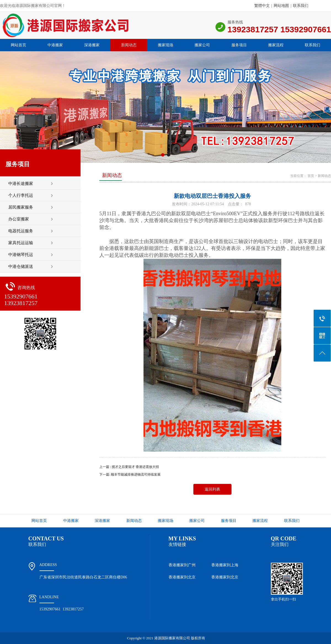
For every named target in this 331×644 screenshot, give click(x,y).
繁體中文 (262, 6)
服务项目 (239, 45)
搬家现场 (165, 45)
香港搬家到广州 (182, 565)
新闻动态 (129, 45)
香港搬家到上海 (225, 565)
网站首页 (18, 45)
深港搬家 (92, 45)
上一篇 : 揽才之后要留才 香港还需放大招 (129, 467)
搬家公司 (202, 45)
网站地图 (281, 6)
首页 (311, 176)
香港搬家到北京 (182, 577)
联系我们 (301, 6)
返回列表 (212, 489)
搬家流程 (276, 45)
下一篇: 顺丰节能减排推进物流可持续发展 (130, 475)
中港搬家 (55, 45)
